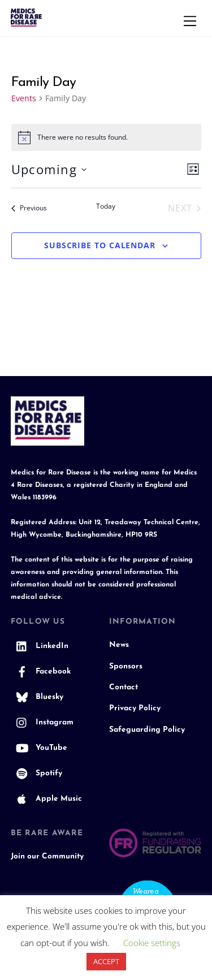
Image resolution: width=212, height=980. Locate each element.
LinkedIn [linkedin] (40, 646)
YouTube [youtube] (39, 748)
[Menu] (190, 21)
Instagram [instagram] (42, 722)
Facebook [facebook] (41, 672)
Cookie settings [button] (152, 943)
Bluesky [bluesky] (37, 697)
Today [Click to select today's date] (106, 206)
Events (24, 98)
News (119, 645)
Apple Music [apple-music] (46, 799)
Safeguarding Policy (147, 730)
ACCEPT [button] (106, 961)
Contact (124, 687)
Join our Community (47, 856)
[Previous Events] (29, 208)
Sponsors (126, 666)
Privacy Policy (135, 708)
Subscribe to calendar (100, 245)
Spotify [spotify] (36, 773)
